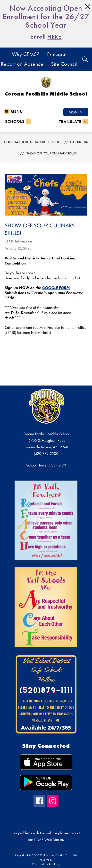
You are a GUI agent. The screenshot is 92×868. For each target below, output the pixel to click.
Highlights (79, 142)
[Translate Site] (73, 122)
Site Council (64, 64)
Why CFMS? (26, 54)
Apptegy (54, 864)
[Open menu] (13, 111)
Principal (57, 54)
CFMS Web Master (49, 840)
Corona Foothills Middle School (32, 142)
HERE (54, 36)
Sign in (76, 112)
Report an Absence (22, 64)
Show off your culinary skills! (51, 153)
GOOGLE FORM (56, 288)
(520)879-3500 (46, 454)
